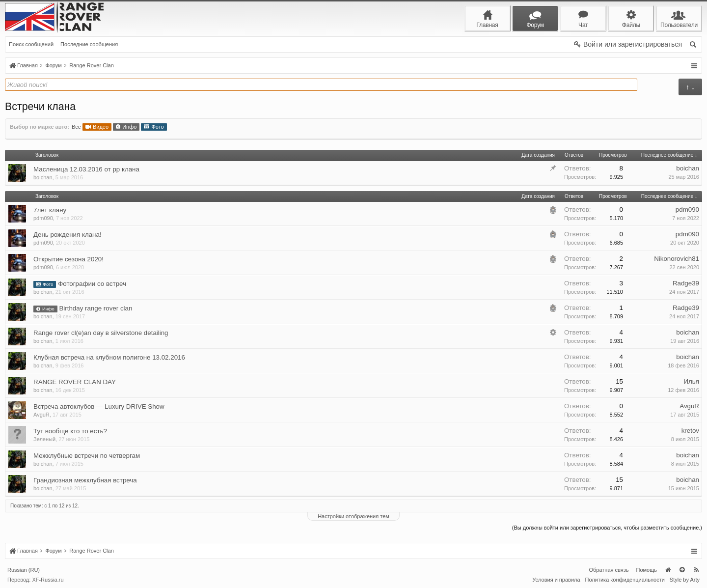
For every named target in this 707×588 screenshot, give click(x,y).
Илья (691, 381)
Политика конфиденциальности (625, 580)
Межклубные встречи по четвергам (87, 456)
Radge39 (686, 283)
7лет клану (50, 210)
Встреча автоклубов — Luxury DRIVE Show (99, 406)
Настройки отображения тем (353, 516)
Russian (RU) (24, 570)
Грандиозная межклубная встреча (85, 480)
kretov (690, 431)
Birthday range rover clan (95, 308)
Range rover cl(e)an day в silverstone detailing (101, 333)
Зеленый (44, 439)
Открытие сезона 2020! (68, 259)
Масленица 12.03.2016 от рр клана (86, 169)
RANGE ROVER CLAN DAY (75, 382)
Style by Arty (685, 580)
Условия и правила (556, 580)
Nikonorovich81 (677, 259)
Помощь (647, 570)
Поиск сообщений (31, 44)
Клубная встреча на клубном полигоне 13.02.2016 (109, 357)
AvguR (41, 415)
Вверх (682, 570)
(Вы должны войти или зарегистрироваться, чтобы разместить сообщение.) (607, 528)
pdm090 (43, 218)
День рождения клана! (68, 235)
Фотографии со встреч (92, 284)
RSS (696, 570)
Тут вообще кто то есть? (70, 431)
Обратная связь (609, 570)
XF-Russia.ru (48, 580)
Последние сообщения (89, 44)
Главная (668, 570)
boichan (43, 177)
